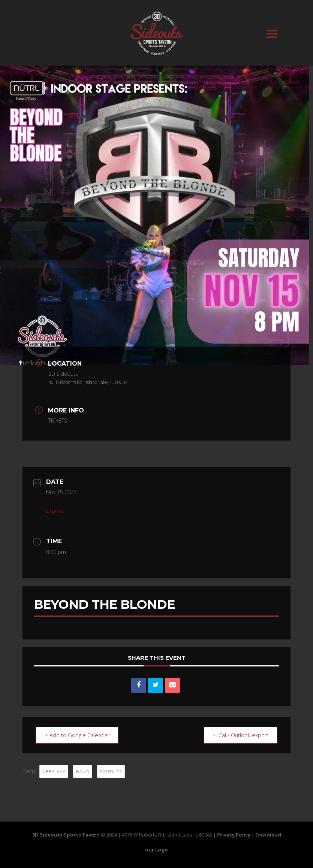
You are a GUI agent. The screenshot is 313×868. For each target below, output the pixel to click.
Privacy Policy (234, 834)
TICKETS (58, 421)
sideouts (111, 771)
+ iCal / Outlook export (238, 735)
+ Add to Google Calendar (79, 735)
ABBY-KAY (54, 771)
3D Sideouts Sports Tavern (66, 834)
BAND (83, 771)
